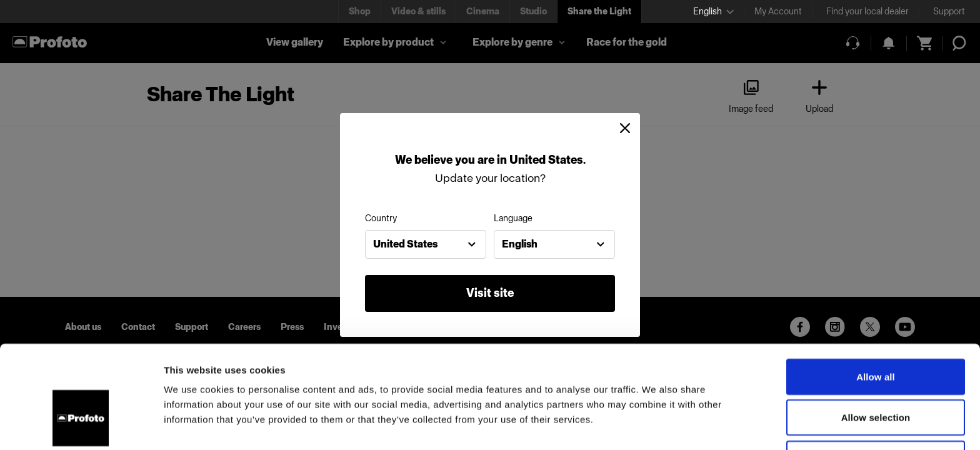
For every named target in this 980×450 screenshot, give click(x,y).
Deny (875, 378)
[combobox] (426, 244)
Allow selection (876, 337)
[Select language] (713, 12)
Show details (656, 425)
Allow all (876, 296)
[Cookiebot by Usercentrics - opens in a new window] (81, 426)
